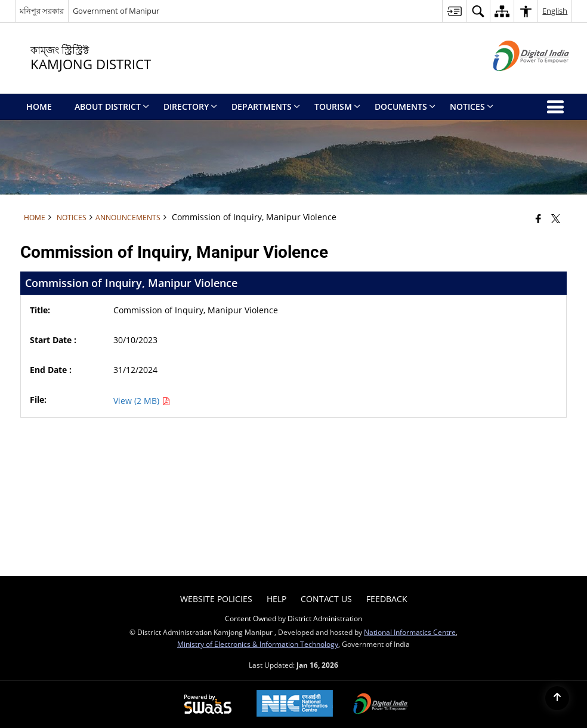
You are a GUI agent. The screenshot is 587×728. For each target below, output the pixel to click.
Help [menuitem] (276, 599)
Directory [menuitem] (190, 107)
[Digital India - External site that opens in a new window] (516, 81)
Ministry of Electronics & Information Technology (258, 644)
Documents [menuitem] (405, 107)
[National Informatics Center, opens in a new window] (295, 704)
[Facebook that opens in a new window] (538, 218)
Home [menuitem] (39, 107)
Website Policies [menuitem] (216, 599)
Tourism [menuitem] (337, 107)
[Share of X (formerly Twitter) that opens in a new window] (556, 218)
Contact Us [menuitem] (326, 599)
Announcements (128, 217)
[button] (478, 11)
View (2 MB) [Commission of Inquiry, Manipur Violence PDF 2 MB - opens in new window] (142, 401)
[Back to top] (557, 698)
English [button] (555, 11)
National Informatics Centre (410, 632)
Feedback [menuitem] (387, 599)
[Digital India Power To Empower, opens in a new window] (381, 705)
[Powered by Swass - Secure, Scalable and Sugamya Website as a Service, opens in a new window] (208, 705)
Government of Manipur (116, 11)
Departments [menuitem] (266, 107)
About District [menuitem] (112, 107)
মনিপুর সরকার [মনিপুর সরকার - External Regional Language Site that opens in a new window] (42, 11)
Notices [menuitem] (472, 107)
